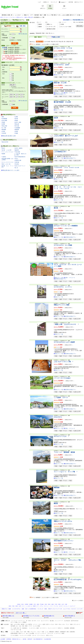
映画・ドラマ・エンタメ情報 (33, 626)
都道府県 (39, 33)
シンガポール (29, 606)
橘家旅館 (57, 488)
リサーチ (34, 635)
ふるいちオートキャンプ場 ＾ (64, 362)
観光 (46, 609)
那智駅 (16, 120)
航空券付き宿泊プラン (61, 94)
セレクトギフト (45, 621)
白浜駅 (3, 131)
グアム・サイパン (44, 606)
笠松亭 (56, 118)
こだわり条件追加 (79, 22)
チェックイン (5, 29)
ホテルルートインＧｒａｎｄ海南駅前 (66, 226)
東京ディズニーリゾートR (55, 609)
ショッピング (14, 621)
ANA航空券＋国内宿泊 (14, 48)
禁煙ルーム (50, 24)
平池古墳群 (17, 152)
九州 (63, 604)
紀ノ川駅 (4, 128)
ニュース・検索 (15, 632)
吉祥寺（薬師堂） (19, 148)
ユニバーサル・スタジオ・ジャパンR (73, 609)
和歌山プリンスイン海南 (62, 305)
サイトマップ (54, 2)
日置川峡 (17, 162)
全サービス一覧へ (21, 613)
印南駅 (16, 133)
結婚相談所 (63, 632)
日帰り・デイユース (70, 93)
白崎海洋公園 (18, 160)
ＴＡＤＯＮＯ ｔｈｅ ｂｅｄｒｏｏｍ (66, 167)
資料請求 (30, 639)
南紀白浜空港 (5, 142)
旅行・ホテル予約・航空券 (17, 624)
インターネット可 (51, 27)
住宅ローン (61, 628)
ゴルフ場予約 (29, 624)
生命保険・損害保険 (69, 628)
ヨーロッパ (66, 606)
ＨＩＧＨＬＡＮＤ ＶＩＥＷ (63, 48)
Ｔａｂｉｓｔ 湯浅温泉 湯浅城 (64, 452)
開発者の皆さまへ (17, 639)
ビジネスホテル (16, 609)
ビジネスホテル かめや (62, 65)
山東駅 (16, 117)
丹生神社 (17, 164)
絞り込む (80, 26)
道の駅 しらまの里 (7, 150)
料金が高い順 (62, 42)
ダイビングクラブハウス (8, 162)
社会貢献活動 (47, 639)
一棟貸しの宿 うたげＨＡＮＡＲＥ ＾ (66, 324)
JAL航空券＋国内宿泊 (13, 51)
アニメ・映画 (69, 624)
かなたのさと (58, 417)
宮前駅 (3, 122)
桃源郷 (3, 154)
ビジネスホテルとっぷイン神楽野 (64, 342)
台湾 (20, 606)
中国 (56, 604)
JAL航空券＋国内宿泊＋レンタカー (17, 53)
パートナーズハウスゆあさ (62, 378)
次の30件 (56, 44)
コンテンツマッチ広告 (25, 635)
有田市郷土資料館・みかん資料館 (7, 159)
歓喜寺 (3, 148)
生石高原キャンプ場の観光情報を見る (74, 20)
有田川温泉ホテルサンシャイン (64, 541)
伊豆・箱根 (36, 604)
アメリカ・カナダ (58, 606)
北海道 (19, 604)
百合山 (16, 159)
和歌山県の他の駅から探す (9, 136)
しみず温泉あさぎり (60, 152)
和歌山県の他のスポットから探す (11, 170)
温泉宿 (40, 24)
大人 (10, 34)
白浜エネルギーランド (20, 166)
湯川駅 (16, 119)
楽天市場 (71, 2)
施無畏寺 (17, 150)
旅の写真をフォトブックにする (31, 616)
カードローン (43, 628)
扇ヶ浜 (16, 168)
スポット (52, 33)
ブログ (21, 632)
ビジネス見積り (15, 635)
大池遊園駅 (17, 128)
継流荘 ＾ (57, 503)
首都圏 (31, 604)
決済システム (49, 635)
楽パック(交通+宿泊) (31, 609)
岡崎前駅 (17, 130)
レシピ (47, 632)
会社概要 (3, 639)
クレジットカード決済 (66, 27)
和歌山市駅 (4, 126)
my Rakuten (67, 621)
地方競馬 (13, 626)
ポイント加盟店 (22, 622)
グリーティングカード (41, 633)
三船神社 (4, 157)
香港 (17, 606)
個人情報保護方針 (38, 639)
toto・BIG (22, 626)
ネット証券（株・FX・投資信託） (19, 628)
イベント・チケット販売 (39, 624)
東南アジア (36, 606)
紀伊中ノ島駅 (18, 122)
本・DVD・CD (30, 621)
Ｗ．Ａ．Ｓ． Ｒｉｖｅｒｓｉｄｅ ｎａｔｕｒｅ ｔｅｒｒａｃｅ (68, 188)
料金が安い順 (54, 42)
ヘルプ (39, 2)
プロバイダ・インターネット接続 (56, 633)
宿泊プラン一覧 (59, 57)
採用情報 (9, 639)
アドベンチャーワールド (8, 152)
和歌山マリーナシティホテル (63, 521)
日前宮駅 (4, 133)
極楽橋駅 (4, 130)
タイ (23, 606)
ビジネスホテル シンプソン (63, 287)
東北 (22, 604)
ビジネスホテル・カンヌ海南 (63, 245)
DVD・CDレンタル (60, 624)
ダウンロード (77, 624)
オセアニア (73, 606)
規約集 (24, 639)
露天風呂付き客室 (51, 29)
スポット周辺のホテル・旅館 (19, 17)
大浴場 (62, 24)
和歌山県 (30, 17)
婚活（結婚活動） (71, 632)
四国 (59, 604)
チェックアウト (5, 32)
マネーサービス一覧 (16, 630)
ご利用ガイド (46, 2)
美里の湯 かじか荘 (60, 83)
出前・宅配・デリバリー (30, 632)
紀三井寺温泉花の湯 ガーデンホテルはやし (68, 580)
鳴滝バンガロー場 (6, 164)
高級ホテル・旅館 (6, 609)
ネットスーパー (59, 621)
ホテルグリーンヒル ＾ (62, 436)
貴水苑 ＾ (57, 208)
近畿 (52, 604)
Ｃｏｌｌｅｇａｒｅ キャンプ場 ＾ (66, 472)
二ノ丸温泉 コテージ (61, 397)
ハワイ (51, 606)
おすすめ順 (47, 42)
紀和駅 (3, 124)
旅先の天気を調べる (70, 616)
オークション (22, 621)
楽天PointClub (75, 621)
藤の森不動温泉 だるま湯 (62, 102)
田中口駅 (17, 126)
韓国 (10, 606)
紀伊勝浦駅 (4, 119)
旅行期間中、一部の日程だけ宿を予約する (18, 87)
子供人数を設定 (23, 34)
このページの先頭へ (78, 601)
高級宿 (40, 27)
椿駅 (3, 117)
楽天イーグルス (50, 624)
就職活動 (51, 632)
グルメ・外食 (41, 632)
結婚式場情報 (14, 633)
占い (17, 626)
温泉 (23, 609)
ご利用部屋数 (5, 38)
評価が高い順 (70, 42)
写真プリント (22, 633)
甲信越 (42, 604)
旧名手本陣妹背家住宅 (20, 157)
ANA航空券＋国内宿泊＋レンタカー (17, 49)
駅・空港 (46, 33)
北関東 (26, 604)
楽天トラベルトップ (6, 17)
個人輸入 (52, 621)
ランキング (40, 609)
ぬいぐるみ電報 (30, 633)
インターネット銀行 (34, 628)
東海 (49, 604)
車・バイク (37, 621)
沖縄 (66, 604)
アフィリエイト (41, 635)
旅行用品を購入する (49, 616)
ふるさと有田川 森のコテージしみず (66, 136)
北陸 (46, 604)
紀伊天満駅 (4, 120)
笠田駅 (16, 131)
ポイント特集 (14, 622)
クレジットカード (52, 628)
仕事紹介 (57, 632)
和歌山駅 (17, 124)
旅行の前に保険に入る (8, 616)
